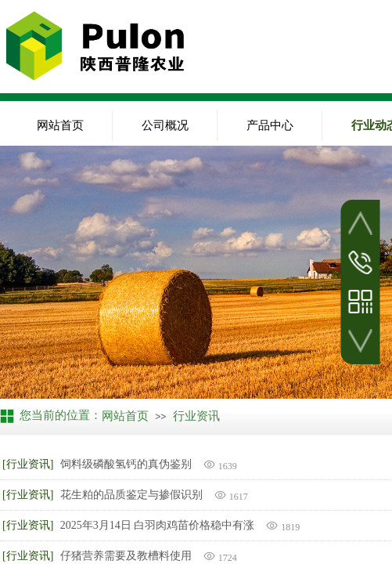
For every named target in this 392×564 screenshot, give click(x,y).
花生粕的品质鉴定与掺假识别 (131, 495)
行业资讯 (196, 416)
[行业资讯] (28, 464)
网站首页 (60, 125)
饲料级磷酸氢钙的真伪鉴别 (126, 464)
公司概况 (165, 125)
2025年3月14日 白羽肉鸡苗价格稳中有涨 (158, 525)
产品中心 (270, 125)
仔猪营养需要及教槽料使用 (126, 556)
